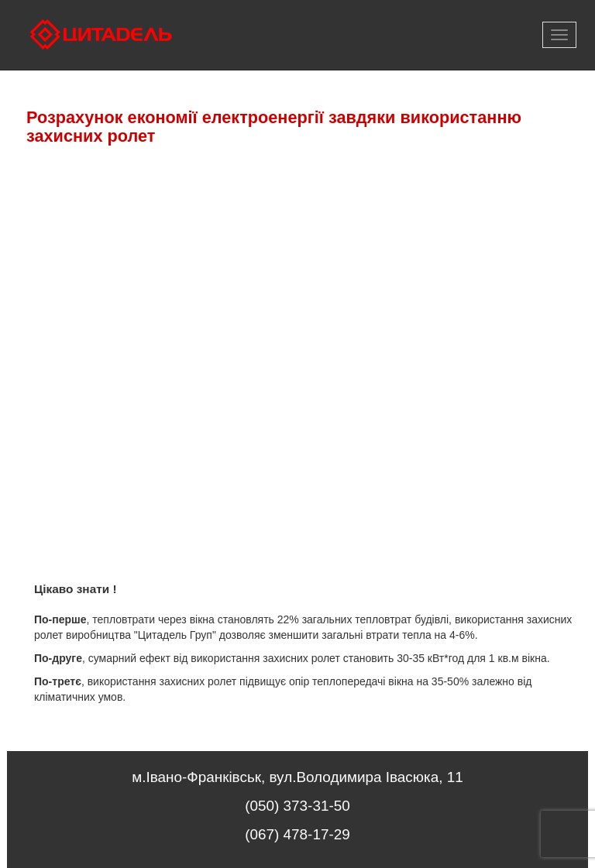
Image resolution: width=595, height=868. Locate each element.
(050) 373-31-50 (297, 806)
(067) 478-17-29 (297, 834)
